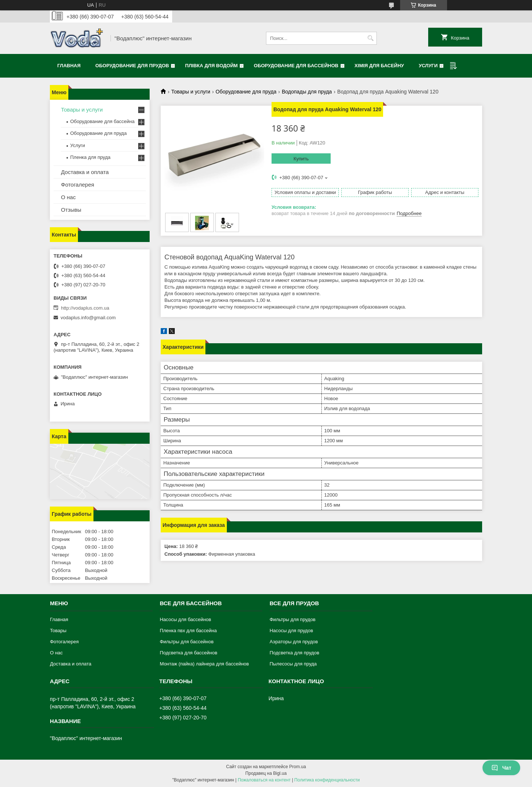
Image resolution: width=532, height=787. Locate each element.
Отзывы (71, 210)
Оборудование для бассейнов (296, 66)
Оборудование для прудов (132, 66)
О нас (68, 197)
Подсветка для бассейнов (188, 653)
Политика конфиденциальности (327, 780)
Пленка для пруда (90, 157)
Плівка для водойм (211, 66)
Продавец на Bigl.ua (266, 773)
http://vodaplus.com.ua (85, 308)
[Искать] (370, 38)
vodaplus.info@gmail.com (88, 318)
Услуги (428, 66)
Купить (301, 159)
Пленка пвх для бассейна (188, 631)
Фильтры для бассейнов (187, 642)
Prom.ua (298, 767)
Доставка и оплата (85, 172)
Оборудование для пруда (246, 92)
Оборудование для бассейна (102, 121)
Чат (501, 768)
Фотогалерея (78, 185)
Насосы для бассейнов (185, 619)
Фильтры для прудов (293, 619)
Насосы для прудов (291, 631)
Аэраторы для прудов (294, 642)
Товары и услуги (191, 92)
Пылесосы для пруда (293, 664)
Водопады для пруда (307, 92)
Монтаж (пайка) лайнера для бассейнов (204, 664)
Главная (69, 66)
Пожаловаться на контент (264, 780)
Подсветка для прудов (294, 653)
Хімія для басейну (379, 66)
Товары (58, 631)
